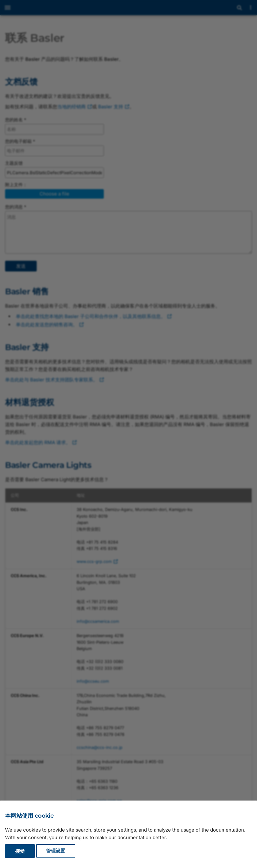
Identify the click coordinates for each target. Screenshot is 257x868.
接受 (20, 851)
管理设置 (56, 851)
